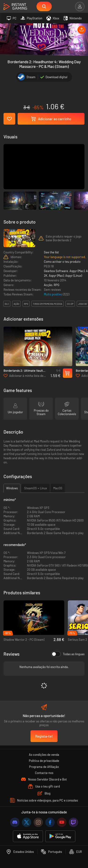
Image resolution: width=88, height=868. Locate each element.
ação (16, 304)
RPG (57, 285)
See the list (51, 252)
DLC (7, 304)
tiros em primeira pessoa (48, 304)
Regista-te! (44, 736)
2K (46, 276)
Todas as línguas (68, 654)
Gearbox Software (56, 271)
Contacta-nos (44, 773)
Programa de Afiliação (44, 767)
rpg (26, 304)
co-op (70, 304)
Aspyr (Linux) (74, 276)
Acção (48, 285)
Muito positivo (53, 294)
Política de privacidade (44, 761)
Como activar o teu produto (62, 262)
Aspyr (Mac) (77, 271)
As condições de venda (44, 755)
